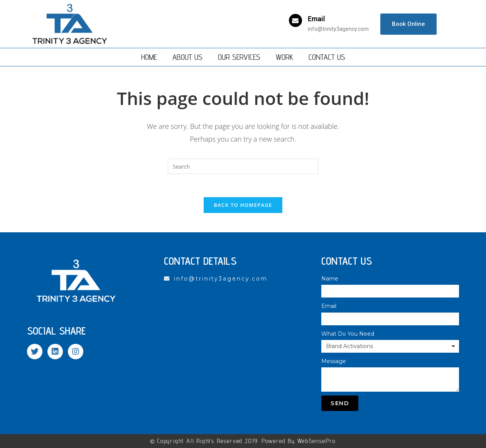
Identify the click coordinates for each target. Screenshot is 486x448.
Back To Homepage (243, 205)
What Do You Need (348, 334)
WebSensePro (316, 441)
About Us (187, 57)
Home (149, 57)
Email (316, 19)
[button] (408, 24)
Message (334, 361)
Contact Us (327, 57)
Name (330, 279)
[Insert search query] (243, 166)
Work (284, 57)
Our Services (239, 57)
